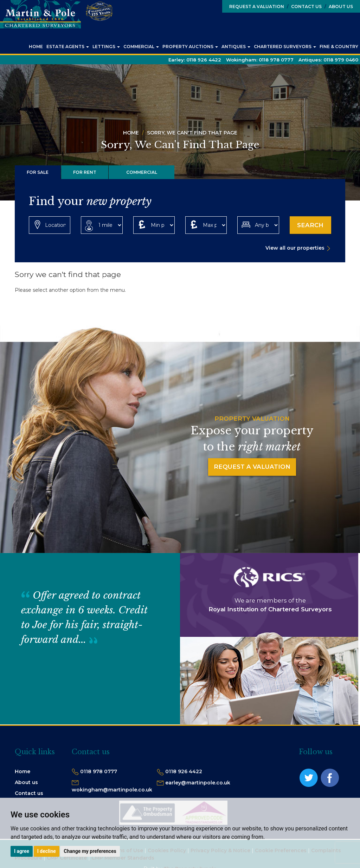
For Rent (85, 172)
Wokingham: (260, 60)
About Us (339, 6)
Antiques (236, 47)
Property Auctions (190, 47)
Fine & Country (339, 47)
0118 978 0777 (99, 771)
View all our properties (295, 248)
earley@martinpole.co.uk (198, 783)
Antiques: (328, 60)
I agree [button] (22, 851)
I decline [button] (47, 851)
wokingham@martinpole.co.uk (112, 790)
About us (26, 782)
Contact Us (304, 6)
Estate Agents (68, 47)
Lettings (106, 47)
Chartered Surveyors (285, 47)
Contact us (29, 793)
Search (310, 225)
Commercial (141, 47)
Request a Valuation (257, 6)
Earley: (195, 60)
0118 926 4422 (184, 771)
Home (36, 47)
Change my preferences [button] (90, 851)
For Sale (38, 172)
